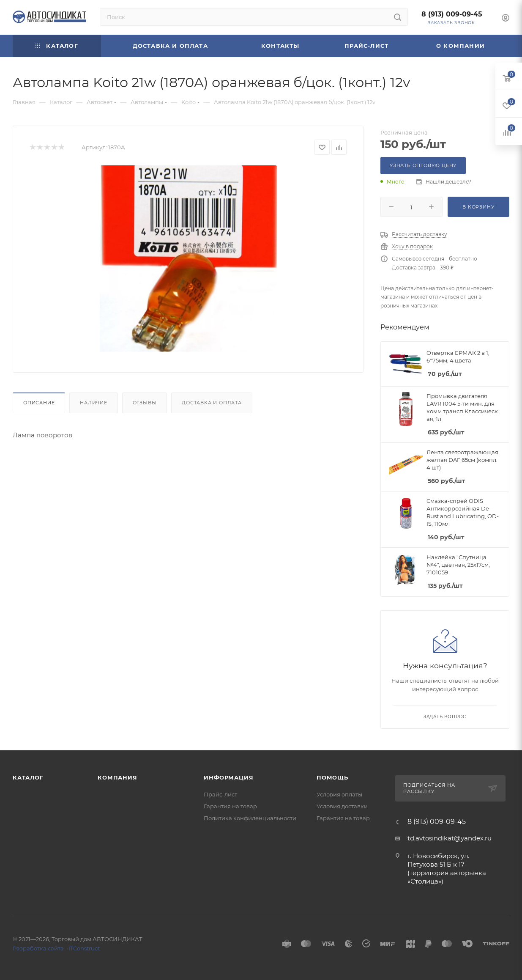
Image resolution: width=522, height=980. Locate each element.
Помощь (332, 777)
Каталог (28, 777)
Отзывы (145, 403)
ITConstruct (84, 948)
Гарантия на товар (230, 806)
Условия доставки (342, 806)
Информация (228, 777)
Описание (39, 403)
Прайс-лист (220, 794)
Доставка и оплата (212, 403)
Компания (117, 777)
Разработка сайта (38, 948)
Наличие (94, 403)
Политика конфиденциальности (250, 818)
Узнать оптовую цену (423, 165)
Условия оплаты (339, 794)
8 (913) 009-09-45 (452, 14)
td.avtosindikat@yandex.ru (450, 838)
